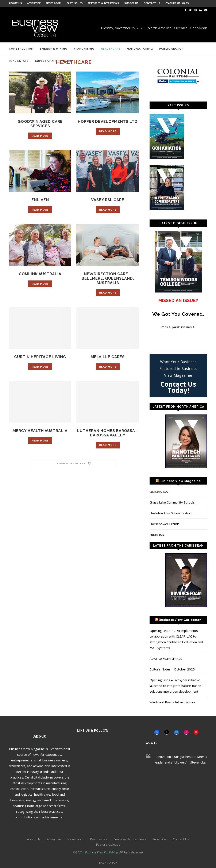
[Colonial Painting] (178, 76)
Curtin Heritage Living (40, 357)
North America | (161, 28)
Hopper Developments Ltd (108, 121)
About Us (15, 3)
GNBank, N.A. (159, 492)
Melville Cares (108, 357)
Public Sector (171, 49)
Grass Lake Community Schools (172, 502)
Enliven (40, 200)
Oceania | (182, 28)
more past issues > (178, 327)
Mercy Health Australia (40, 431)
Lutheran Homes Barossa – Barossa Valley (108, 433)
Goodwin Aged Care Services (40, 124)
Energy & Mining (54, 49)
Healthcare (111, 49)
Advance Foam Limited (166, 658)
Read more (40, 136)
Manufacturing (140, 49)
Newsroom (54, 3)
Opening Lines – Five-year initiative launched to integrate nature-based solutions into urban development (175, 686)
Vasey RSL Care (108, 200)
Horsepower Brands (165, 524)
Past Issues (75, 3)
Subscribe (131, 3)
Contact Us (152, 3)
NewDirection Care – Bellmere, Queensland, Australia (108, 278)
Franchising (84, 49)
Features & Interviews (103, 3)
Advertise (34, 3)
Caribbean (199, 28)
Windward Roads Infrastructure (172, 702)
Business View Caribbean (180, 620)
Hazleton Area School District (171, 513)
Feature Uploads (177, 3)
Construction (21, 49)
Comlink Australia (40, 274)
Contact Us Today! (178, 387)
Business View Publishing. (102, 852)
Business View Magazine (180, 481)
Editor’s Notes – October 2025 (172, 669)
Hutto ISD (157, 535)
